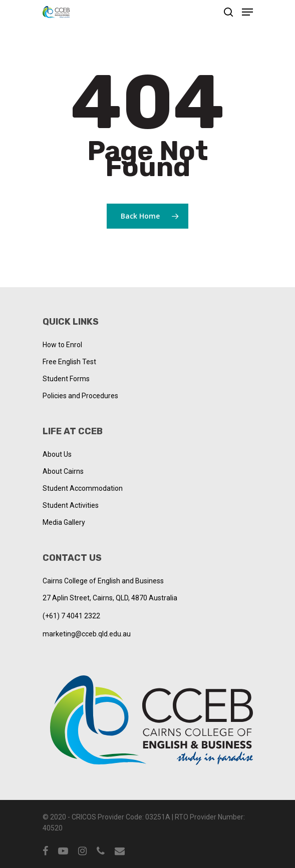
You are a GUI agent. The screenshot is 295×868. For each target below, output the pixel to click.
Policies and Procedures (80, 396)
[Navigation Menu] (247, 12)
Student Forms (66, 379)
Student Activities (71, 505)
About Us (57, 454)
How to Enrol (62, 345)
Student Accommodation (83, 488)
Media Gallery (64, 522)
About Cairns (63, 471)
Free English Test (69, 362)
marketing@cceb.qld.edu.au (87, 634)
